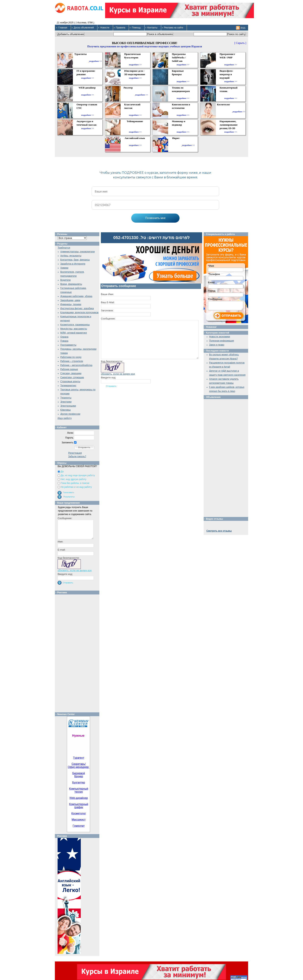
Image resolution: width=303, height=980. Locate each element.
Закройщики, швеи (70, 300)
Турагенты (66, 398)
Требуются (64, 248)
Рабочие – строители (72, 361)
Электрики (66, 402)
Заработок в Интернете (73, 264)
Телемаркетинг (68, 386)
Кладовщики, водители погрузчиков (79, 312)
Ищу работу (65, 418)
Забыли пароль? (77, 456)
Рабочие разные (69, 369)
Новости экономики (220, 337)
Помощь (136, 28)
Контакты (152, 28)
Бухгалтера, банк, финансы (75, 260)
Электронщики (68, 406)
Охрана (64, 337)
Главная (63, 28)
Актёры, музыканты (71, 256)
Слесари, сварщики (71, 373)
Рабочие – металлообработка (76, 365)
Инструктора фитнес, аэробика (77, 308)
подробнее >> (95, 61)
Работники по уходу (71, 357)
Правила (121, 28)
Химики (64, 268)
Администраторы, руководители (77, 252)
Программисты (68, 345)
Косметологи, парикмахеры (75, 325)
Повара (64, 341)
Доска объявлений (84, 28)
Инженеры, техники (71, 304)
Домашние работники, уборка (76, 296)
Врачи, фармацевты (71, 284)
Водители (65, 280)
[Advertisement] (79, 652)
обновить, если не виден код (118, 374)
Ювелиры (66, 410)
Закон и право (217, 345)
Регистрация (75, 453)
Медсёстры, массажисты (74, 329)
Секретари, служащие (72, 377)
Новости (105, 28)
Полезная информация (222, 341)
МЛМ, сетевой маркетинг (74, 333)
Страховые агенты (70, 381)
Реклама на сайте (174, 28)
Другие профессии (70, 414)
